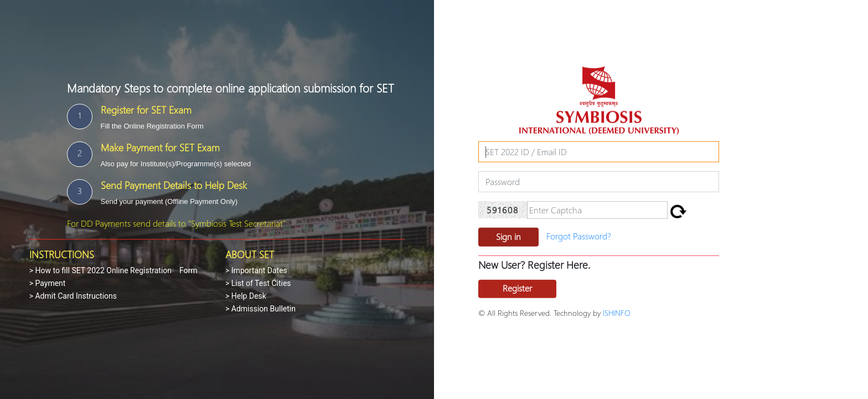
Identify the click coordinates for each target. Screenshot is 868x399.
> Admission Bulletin (260, 309)
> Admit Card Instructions (73, 296)
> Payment (48, 283)
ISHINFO (617, 313)
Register (517, 288)
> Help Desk (246, 296)
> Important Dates (256, 270)
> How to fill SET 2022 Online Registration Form (113, 270)
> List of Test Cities (258, 283)
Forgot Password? (579, 236)
